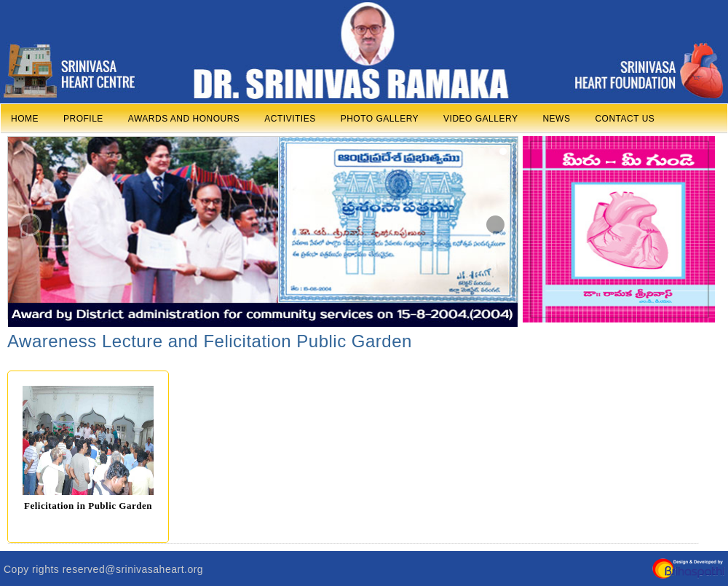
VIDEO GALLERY (480, 119)
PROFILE (83, 119)
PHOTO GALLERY (380, 119)
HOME (25, 119)
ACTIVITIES (290, 119)
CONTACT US (625, 119)
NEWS (556, 119)
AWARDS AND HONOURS (184, 119)
